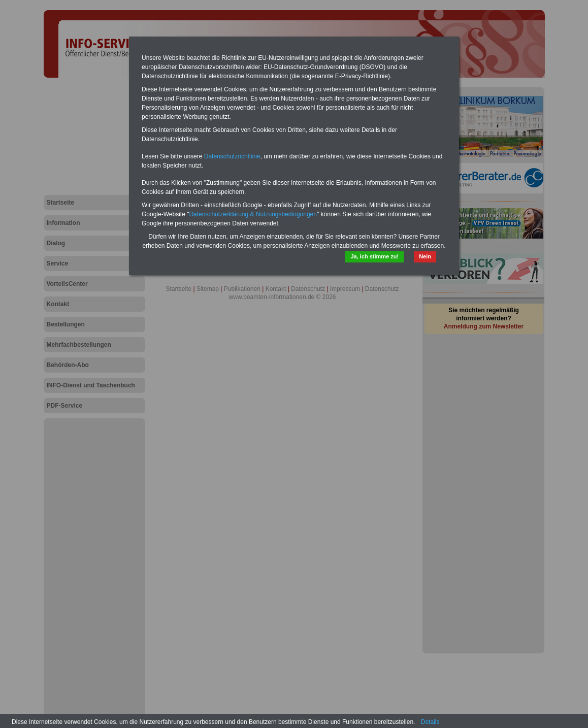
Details (430, 722)
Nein (425, 256)
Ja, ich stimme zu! (374, 256)
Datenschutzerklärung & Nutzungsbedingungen (253, 214)
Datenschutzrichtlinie (232, 156)
